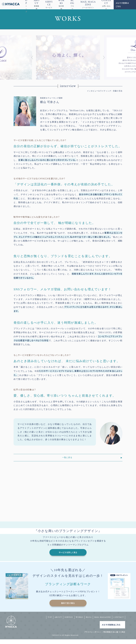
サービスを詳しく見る (68, 555)
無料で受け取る (68, 607)
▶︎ (121, 457)
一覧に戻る (67, 457)
